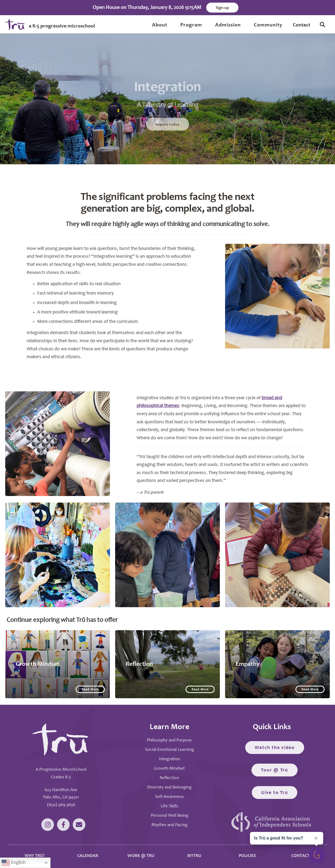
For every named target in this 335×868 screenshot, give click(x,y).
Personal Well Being (169, 816)
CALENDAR (88, 856)
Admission (228, 25)
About (160, 25)
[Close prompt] (316, 838)
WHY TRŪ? (35, 856)
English (14, 863)
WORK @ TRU (141, 856)
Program (191, 25)
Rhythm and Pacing (169, 825)
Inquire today (167, 132)
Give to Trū (275, 793)
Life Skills (169, 806)
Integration (169, 759)
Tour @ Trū (275, 770)
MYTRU (194, 856)
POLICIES (247, 856)
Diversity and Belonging (169, 788)
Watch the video (275, 748)
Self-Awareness (169, 797)
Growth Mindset (169, 769)
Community (268, 25)
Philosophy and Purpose (169, 740)
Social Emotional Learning (169, 750)
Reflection (169, 778)
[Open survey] (317, 855)
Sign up (222, 8)
